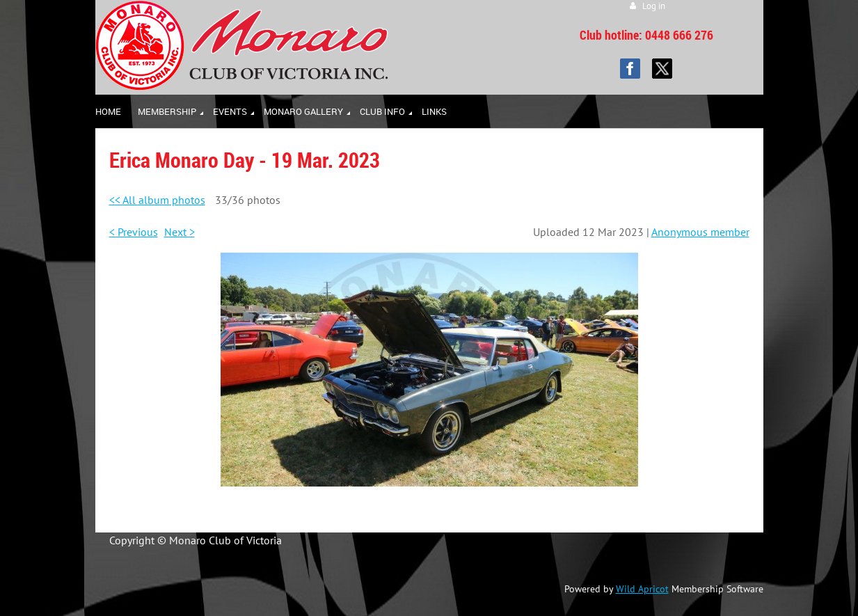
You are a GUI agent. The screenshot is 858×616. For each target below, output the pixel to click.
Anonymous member (700, 232)
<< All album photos (157, 200)
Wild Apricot (642, 589)
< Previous (134, 232)
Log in (654, 6)
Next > (180, 232)
